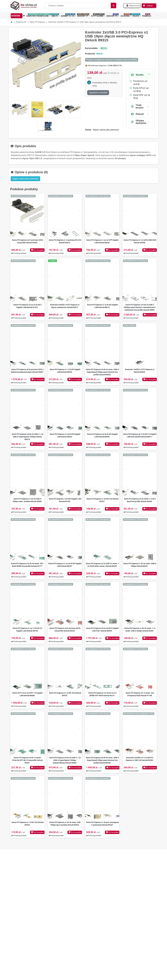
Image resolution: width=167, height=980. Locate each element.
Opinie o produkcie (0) (29, 172)
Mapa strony (57, 938)
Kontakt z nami (58, 934)
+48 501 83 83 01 (24, 917)
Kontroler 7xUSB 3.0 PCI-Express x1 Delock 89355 (140, 371)
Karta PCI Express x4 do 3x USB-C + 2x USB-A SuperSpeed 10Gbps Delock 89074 (28, 437)
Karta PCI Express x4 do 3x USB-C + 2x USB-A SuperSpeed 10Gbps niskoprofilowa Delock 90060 (65, 760)
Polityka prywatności (61, 930)
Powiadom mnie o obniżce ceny (105, 84)
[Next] (42, 211)
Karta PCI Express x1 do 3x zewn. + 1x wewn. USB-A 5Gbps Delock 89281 (140, 630)
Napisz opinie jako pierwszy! (106, 130)
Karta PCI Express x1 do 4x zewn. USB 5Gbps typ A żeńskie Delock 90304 (65, 824)
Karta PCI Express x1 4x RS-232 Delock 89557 (102, 500)
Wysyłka (137, 75)
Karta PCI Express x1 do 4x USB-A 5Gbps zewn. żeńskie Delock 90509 (27, 500)
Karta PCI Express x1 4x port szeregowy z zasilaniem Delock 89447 (102, 824)
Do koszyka (37, 250)
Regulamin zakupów (61, 917)
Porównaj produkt (19, 253)
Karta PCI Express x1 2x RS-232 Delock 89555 (65, 694)
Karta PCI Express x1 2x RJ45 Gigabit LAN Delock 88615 (102, 306)
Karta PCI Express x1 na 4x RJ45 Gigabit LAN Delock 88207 (65, 565)
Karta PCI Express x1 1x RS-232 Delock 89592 (28, 824)
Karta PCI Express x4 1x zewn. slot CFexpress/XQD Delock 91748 (140, 694)
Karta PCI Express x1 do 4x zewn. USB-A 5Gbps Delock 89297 (140, 565)
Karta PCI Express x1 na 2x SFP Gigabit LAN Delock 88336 (102, 241)
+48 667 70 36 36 (24, 913)
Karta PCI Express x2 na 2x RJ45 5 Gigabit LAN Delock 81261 (28, 306)
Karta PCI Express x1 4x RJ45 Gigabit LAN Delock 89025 (65, 435)
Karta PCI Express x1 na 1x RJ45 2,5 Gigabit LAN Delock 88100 (28, 630)
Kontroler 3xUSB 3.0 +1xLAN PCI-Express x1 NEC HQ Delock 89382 (140, 759)
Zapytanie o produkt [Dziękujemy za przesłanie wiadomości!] (98, 93)
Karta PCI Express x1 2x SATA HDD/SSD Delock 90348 (140, 241)
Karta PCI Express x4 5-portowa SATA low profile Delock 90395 (28, 241)
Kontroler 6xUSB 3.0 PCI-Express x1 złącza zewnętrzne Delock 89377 (65, 306)
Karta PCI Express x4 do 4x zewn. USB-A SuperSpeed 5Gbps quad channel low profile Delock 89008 (102, 372)
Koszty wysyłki (58, 922)
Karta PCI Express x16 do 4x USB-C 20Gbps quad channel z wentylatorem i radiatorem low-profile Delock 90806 (140, 307)
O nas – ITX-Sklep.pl (61, 913)
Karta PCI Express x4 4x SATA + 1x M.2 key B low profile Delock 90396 (140, 500)
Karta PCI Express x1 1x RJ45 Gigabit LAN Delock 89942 (65, 371)
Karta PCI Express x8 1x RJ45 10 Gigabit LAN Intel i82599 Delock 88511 (140, 435)
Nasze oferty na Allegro (62, 926)
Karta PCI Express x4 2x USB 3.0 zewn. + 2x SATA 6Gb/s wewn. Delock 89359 (102, 565)
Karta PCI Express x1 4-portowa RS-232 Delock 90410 (65, 241)
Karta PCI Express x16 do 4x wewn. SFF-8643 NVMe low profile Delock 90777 (28, 565)
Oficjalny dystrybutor (138, 122)
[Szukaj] (114, 5)
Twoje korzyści (137, 106)
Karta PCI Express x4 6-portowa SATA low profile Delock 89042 (65, 630)
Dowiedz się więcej (139, 942)
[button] (132, 6)
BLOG (54, 942)
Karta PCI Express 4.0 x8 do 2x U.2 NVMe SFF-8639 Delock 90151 (102, 694)
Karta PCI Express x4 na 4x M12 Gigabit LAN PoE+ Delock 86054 (102, 630)
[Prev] (13, 211)
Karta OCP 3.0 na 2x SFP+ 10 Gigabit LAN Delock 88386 (28, 694)
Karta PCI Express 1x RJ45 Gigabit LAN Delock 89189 (65, 500)
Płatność (137, 114)
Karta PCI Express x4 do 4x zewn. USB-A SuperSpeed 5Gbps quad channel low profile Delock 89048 (102, 760)
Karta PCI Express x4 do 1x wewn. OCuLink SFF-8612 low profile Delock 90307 (27, 760)
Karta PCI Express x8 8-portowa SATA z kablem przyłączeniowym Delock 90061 (27, 371)
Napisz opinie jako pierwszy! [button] (25, 179)
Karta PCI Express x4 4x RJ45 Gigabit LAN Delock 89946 (102, 435)
